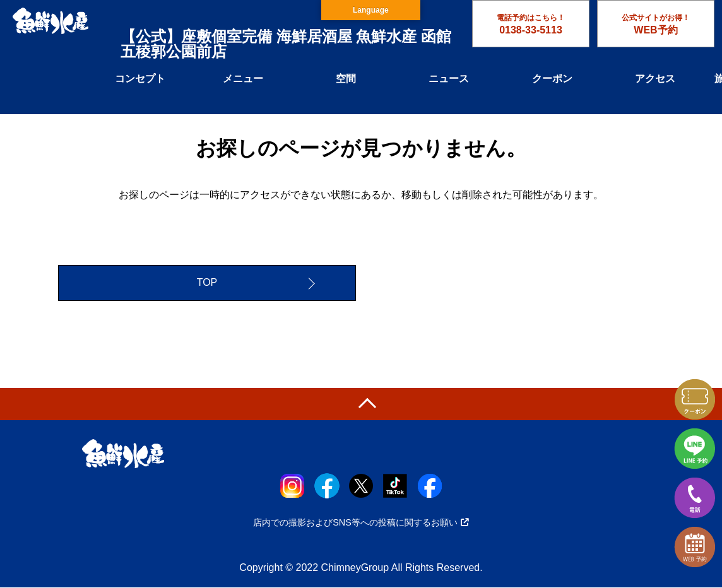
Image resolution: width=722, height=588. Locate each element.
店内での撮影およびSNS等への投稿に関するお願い (361, 522)
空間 (346, 79)
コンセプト (140, 79)
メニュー (243, 79)
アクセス (655, 79)
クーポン (552, 79)
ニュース (449, 79)
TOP (207, 283)
